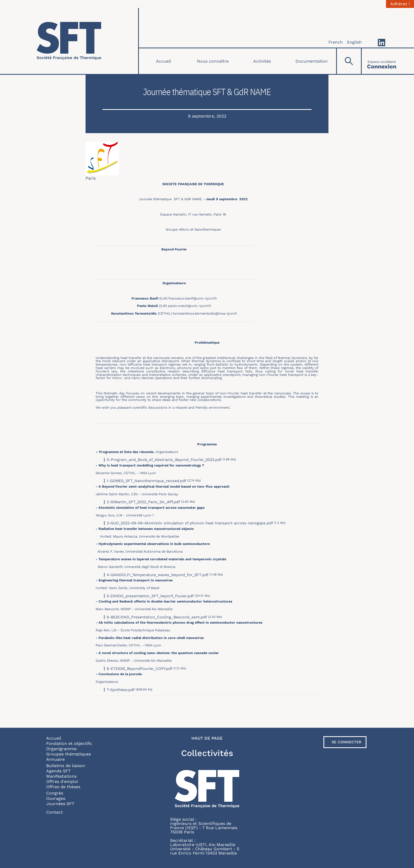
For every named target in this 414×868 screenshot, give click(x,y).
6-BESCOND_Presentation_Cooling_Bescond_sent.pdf (157, 617)
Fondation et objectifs (69, 743)
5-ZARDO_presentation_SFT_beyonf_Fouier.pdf (150, 596)
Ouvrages (56, 798)
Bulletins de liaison (66, 766)
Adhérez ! (400, 4)
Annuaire (55, 759)
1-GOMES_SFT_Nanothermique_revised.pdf (147, 481)
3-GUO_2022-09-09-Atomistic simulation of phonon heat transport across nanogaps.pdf (190, 523)
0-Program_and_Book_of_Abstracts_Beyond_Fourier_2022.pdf (164, 460)
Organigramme (61, 749)
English (354, 42)
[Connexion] (382, 61)
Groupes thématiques (69, 754)
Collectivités (207, 753)
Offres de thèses (63, 787)
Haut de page (207, 738)
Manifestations (61, 776)
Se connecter (347, 742)
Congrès (55, 793)
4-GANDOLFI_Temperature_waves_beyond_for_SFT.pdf (158, 575)
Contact (55, 812)
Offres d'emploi (62, 781)
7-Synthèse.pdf (121, 690)
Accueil (164, 61)
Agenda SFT (58, 771)
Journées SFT (60, 804)
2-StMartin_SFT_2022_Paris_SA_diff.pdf (143, 502)
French (336, 42)
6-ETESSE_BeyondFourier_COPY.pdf (140, 669)
